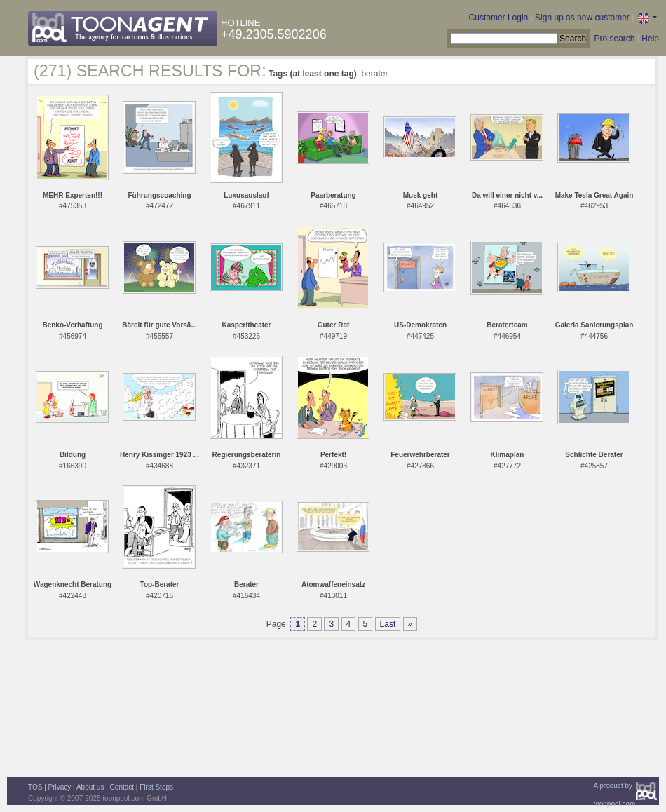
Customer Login (499, 18)
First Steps (156, 787)
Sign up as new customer (582, 18)
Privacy (60, 787)
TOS (35, 787)
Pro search (614, 39)
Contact (122, 787)
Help (650, 39)
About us (90, 787)
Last (388, 624)
